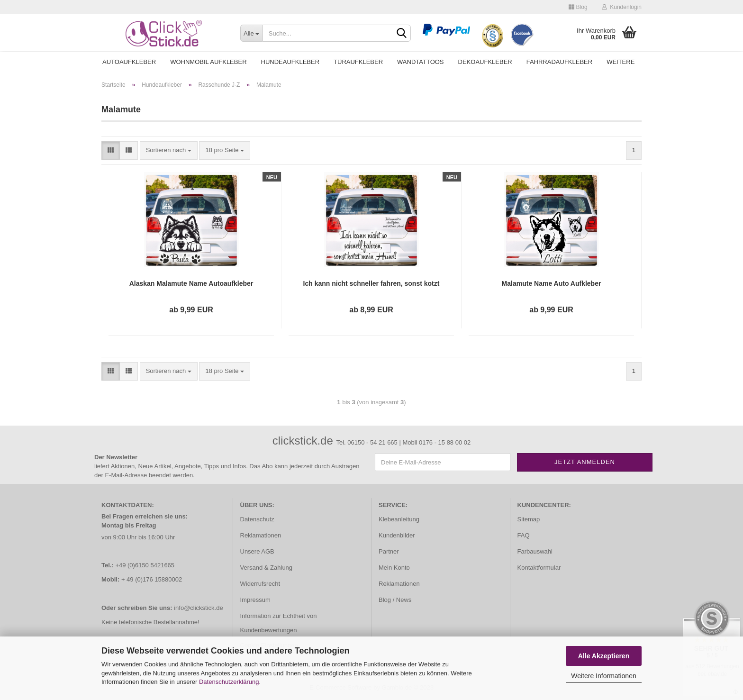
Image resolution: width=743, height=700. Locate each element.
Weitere (621, 62)
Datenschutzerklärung (229, 682)
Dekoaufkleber (485, 62)
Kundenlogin (622, 7)
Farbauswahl (535, 551)
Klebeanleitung (399, 519)
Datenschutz (257, 519)
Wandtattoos (420, 62)
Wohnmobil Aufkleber (208, 62)
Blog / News (395, 600)
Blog (578, 7)
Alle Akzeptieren (604, 656)
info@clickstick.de (199, 608)
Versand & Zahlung (267, 568)
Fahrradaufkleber (559, 62)
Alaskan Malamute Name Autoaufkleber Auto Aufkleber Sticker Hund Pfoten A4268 (191, 284)
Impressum (255, 600)
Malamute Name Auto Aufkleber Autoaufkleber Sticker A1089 (552, 284)
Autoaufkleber (129, 62)
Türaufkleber (358, 62)
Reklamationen (261, 535)
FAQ (524, 535)
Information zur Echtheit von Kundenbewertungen (279, 623)
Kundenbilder (397, 535)
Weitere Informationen (603, 676)
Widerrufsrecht (260, 584)
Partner (389, 551)
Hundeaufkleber (290, 62)
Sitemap (529, 519)
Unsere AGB (257, 551)
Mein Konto (394, 568)
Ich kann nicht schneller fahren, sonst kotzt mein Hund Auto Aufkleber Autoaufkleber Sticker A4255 (371, 284)
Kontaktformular (539, 568)
